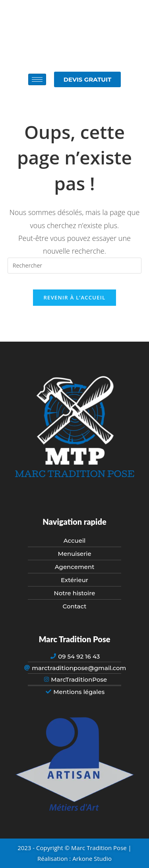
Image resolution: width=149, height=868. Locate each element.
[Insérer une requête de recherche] (75, 266)
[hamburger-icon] (37, 79)
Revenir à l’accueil (74, 297)
